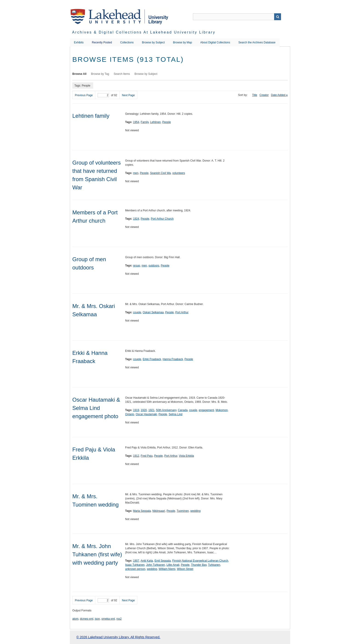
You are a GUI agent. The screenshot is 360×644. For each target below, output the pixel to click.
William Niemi (167, 569)
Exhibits (79, 42)
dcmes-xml (87, 619)
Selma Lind (175, 414)
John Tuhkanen (155, 565)
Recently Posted (102, 42)
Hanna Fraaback (173, 359)
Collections (127, 42)
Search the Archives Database (257, 42)
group (136, 266)
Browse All (79, 74)
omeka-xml (108, 619)
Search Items (122, 74)
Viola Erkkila (186, 456)
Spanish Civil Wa (160, 173)
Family (145, 122)
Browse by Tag (100, 74)
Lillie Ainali (173, 565)
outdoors (154, 266)
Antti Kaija (147, 561)
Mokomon (222, 410)
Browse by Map (183, 42)
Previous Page (84, 95)
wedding (195, 511)
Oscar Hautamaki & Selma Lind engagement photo (96, 408)
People (167, 122)
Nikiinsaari (159, 511)
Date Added (278, 95)
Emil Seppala (163, 561)
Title (255, 95)
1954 (136, 122)
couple (137, 312)
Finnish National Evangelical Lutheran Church (200, 561)
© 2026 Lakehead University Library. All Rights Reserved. (118, 637)
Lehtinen (155, 122)
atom (75, 619)
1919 (136, 410)
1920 (144, 410)
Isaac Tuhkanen (135, 565)
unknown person (135, 569)
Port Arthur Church (162, 219)
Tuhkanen (214, 565)
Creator (264, 95)
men (136, 173)
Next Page (128, 95)
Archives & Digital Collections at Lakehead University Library (144, 32)
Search (278, 17)
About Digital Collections (215, 42)
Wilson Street (185, 569)
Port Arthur (182, 312)
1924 (136, 219)
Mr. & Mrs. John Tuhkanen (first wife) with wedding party (97, 554)
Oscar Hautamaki (146, 414)
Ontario (130, 414)
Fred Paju (147, 456)
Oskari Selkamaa (153, 312)
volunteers (179, 173)
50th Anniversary (166, 410)
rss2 (119, 619)
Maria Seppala (142, 511)
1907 (136, 561)
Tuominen (183, 511)
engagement (207, 410)
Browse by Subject (153, 42)
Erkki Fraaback (152, 359)
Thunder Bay (199, 565)
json (97, 619)
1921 (151, 410)
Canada (183, 410)
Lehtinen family (91, 116)
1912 (136, 456)
